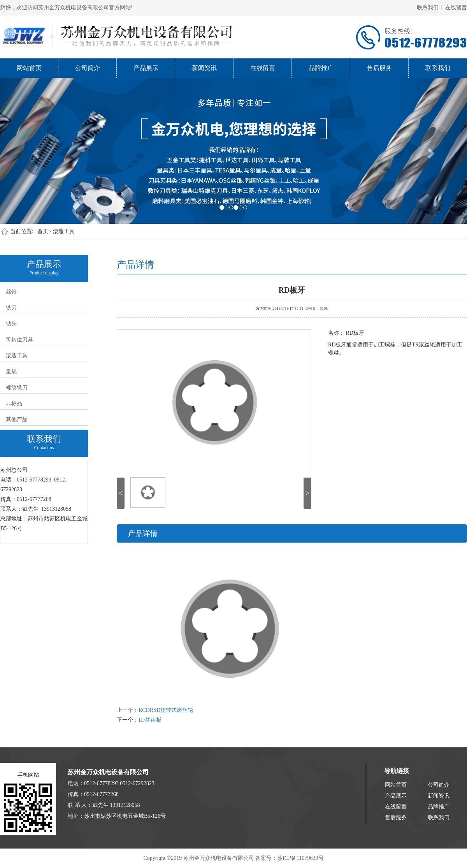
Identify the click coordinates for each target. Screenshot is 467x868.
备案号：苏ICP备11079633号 (289, 858)
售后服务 (379, 68)
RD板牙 (292, 289)
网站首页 (29, 68)
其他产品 (17, 419)
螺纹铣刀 (17, 387)
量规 (11, 372)
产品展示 (146, 68)
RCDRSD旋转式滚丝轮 (166, 710)
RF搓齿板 (150, 720)
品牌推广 (321, 68)
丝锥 (11, 292)
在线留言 (456, 8)
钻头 (11, 324)
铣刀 (11, 308)
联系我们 (438, 68)
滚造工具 (64, 231)
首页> (44, 231)
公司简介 (88, 68)
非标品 (14, 403)
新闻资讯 (204, 68)
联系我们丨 (430, 8)
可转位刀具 (19, 340)
